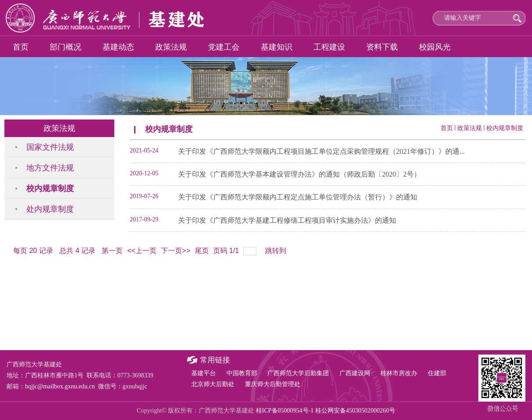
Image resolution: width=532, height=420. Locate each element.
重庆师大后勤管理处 (273, 384)
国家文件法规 (50, 147)
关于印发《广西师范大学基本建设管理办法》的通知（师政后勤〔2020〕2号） (299, 174)
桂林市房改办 (399, 373)
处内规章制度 (50, 209)
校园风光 (435, 47)
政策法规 (171, 47)
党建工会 (224, 47)
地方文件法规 (50, 168)
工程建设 (329, 47)
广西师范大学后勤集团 (298, 373)
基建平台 (204, 373)
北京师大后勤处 (213, 384)
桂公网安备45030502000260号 (355, 411)
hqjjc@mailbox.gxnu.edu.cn (60, 386)
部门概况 (66, 47)
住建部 (437, 373)
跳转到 (277, 251)
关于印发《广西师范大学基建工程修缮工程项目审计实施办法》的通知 (287, 220)
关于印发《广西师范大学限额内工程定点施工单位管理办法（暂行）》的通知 (298, 197)
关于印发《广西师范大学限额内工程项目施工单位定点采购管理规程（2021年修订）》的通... (321, 151)
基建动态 (118, 47)
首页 (21, 47)
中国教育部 (242, 373)
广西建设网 (355, 373)
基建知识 (277, 47)
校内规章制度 (50, 188)
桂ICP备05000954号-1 (285, 411)
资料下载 (382, 47)
